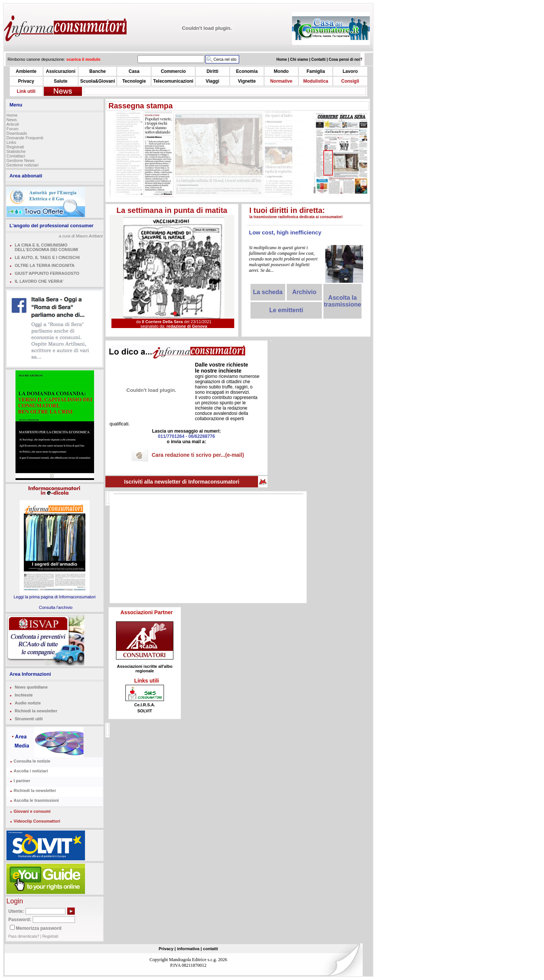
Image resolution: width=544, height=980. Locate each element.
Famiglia (316, 71)
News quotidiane (31, 687)
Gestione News (21, 160)
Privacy (26, 81)
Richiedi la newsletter (36, 711)
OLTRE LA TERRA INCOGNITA (45, 265)
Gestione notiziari (22, 165)
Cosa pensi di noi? (345, 59)
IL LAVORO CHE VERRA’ (39, 281)
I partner (22, 781)
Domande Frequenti (25, 138)
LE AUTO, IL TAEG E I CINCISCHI (47, 257)
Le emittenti (286, 310)
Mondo (281, 71)
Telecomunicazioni (173, 81)
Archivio (304, 292)
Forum (12, 129)
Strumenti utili (29, 719)
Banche (98, 71)
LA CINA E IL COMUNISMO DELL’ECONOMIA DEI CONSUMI (46, 247)
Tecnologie (134, 81)
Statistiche (16, 151)
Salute (60, 81)
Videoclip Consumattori (37, 821)
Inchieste (24, 695)
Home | (283, 59)
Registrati (15, 147)
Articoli (13, 124)
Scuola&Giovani (97, 81)
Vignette (247, 81)
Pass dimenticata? (24, 936)
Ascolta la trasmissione (342, 301)
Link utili (26, 91)
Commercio (173, 71)
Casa (134, 71)
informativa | (189, 949)
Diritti (212, 71)
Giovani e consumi (32, 811)
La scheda (268, 292)
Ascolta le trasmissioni (36, 800)
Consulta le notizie (32, 761)
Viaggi (212, 81)
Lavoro (350, 71)
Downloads (17, 133)
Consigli (350, 81)
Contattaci (16, 156)
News (12, 120)
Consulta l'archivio (56, 607)
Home (12, 115)
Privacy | (167, 949)
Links (11, 142)
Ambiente (26, 71)
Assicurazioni (60, 71)
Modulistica (316, 81)
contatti (210, 949)
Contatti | (320, 59)
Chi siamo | (301, 59)
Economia (247, 71)
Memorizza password (39, 928)
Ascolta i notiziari (31, 771)
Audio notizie (28, 703)
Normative (281, 81)
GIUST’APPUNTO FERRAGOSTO (47, 273)
